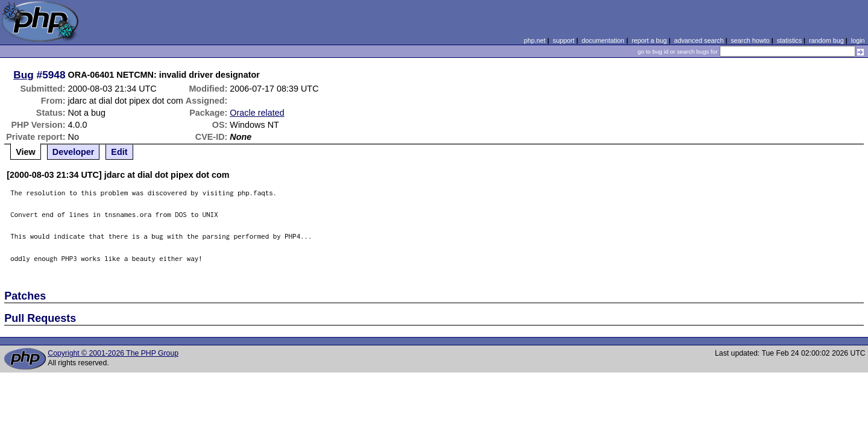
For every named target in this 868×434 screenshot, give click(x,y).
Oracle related (257, 113)
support (564, 40)
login (858, 40)
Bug (24, 75)
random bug (826, 40)
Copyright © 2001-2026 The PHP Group (113, 353)
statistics (789, 40)
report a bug (649, 40)
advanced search (699, 40)
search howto (750, 40)
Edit (119, 152)
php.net (535, 40)
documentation (603, 40)
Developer (74, 152)
